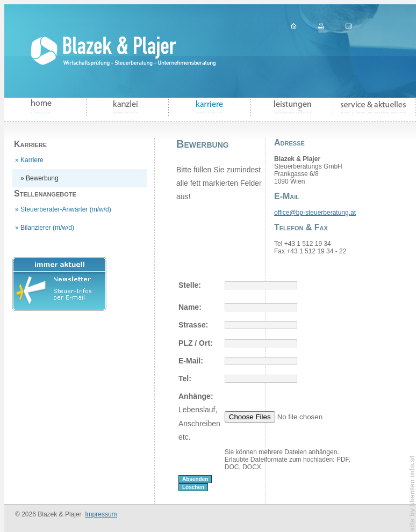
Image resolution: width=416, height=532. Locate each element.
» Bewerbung (40, 178)
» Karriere (29, 160)
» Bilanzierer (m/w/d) (45, 228)
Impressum (101, 514)
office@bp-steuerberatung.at (315, 213)
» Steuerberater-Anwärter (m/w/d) (63, 209)
